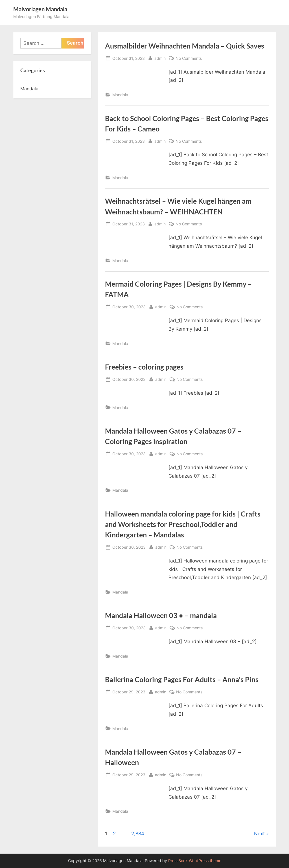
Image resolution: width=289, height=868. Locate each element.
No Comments (189, 58)
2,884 (138, 834)
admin (160, 58)
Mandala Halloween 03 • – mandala (161, 615)
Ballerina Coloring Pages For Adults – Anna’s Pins (182, 679)
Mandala (120, 95)
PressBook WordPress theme (195, 861)
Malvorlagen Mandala (40, 9)
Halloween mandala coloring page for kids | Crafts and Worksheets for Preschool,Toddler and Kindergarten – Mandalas (183, 524)
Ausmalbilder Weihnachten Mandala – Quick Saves (185, 46)
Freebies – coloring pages (144, 367)
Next (259, 834)
